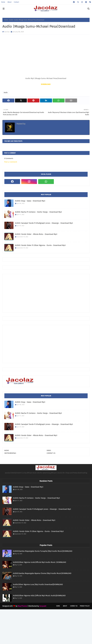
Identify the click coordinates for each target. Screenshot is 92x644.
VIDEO (49, 450)
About (9, 2)
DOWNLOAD (46, 84)
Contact (16, 2)
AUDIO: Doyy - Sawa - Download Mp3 (30, 201)
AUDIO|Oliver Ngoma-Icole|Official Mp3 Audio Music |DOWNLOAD (40, 562)
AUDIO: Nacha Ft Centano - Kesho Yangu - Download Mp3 (38, 212)
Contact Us (74, 606)
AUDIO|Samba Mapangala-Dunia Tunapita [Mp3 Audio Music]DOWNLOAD (43, 551)
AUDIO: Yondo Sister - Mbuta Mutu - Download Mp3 (36, 234)
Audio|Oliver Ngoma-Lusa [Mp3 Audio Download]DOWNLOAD (38, 584)
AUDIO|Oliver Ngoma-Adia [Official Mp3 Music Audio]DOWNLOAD (39, 596)
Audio (11, 20)
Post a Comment (11, 162)
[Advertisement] (48, 293)
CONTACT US (51, 453)
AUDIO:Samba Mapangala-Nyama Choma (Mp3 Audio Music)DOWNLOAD (42, 573)
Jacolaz (7, 32)
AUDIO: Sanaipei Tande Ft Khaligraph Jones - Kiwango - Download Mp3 (44, 223)
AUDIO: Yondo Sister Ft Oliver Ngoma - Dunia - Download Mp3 (40, 245)
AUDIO (7, 450)
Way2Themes (22, 606)
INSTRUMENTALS (10, 453)
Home (3, 2)
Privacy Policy (85, 606)
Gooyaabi (43, 606)
